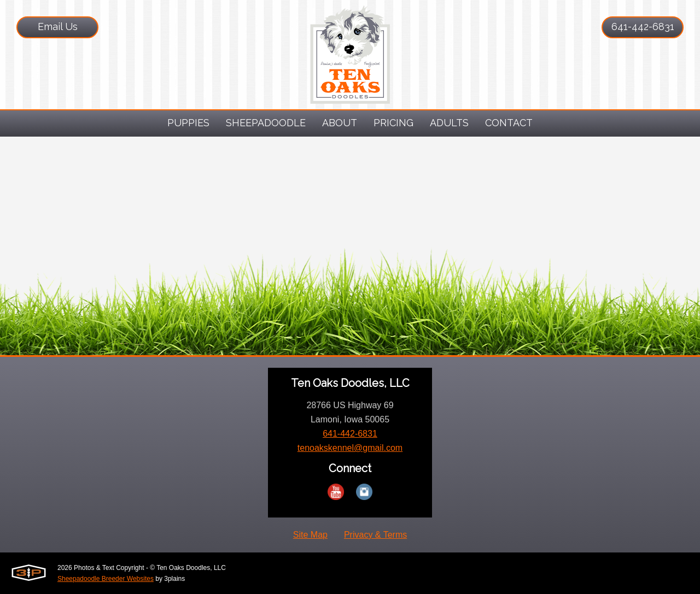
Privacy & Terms (375, 535)
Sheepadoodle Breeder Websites (106, 579)
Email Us (58, 27)
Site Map (310, 535)
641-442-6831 (643, 27)
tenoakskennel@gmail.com (350, 448)
